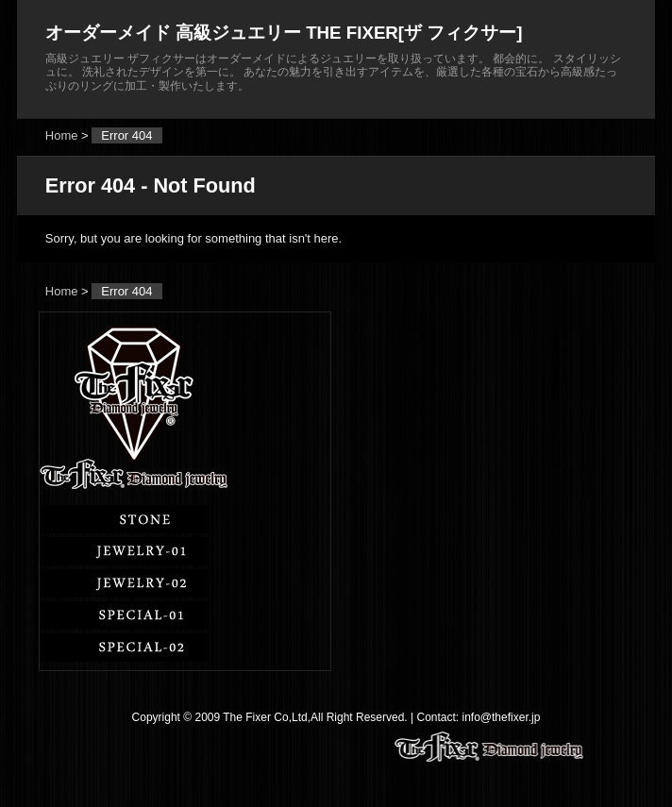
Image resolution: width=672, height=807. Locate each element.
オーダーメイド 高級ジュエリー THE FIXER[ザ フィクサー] (284, 33)
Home (62, 135)
